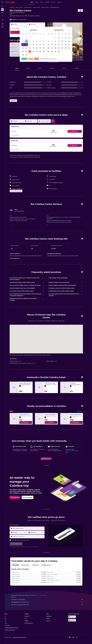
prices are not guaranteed (43, 595)
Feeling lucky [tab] (38, 565)
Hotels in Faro (52, 576)
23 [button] (23, 51)
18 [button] (30, 48)
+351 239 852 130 (16, 18)
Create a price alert (72, 451)
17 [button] (26, 48)
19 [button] (33, 48)
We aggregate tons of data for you (49, 602)
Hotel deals (14, 7)
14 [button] (40, 45)
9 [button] (23, 45)
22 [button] (44, 48)
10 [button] (26, 45)
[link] (28, 422)
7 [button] (40, 41)
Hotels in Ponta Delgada (54, 574)
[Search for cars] (2, 13)
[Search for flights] (2, 7)
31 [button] (26, 55)
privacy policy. (37, 547)
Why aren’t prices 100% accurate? (49, 605)
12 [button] (33, 45)
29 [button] (44, 51)
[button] (2, 2)
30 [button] (23, 55)
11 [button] (30, 45)
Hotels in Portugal (30, 7)
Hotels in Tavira (52, 582)
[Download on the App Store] (74, 620)
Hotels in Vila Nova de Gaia (55, 580)
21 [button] (40, 48)
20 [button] (37, 48)
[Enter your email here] (31, 536)
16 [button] (23, 48)
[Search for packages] (2, 16)
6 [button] (37, 41)
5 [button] (33, 41)
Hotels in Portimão (18, 580)
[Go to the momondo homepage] (10, 2)
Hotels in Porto (52, 572)
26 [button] (33, 51)
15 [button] (44, 45)
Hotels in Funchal (18, 574)
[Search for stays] (2, 10)
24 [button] (26, 51)
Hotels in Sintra (17, 582)
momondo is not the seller (49, 600)
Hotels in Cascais (53, 578)
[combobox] (31, 528)
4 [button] (30, 41)
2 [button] (23, 41)
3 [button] (26, 41)
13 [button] (37, 45)
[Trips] (2, 20)
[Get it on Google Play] (74, 617)
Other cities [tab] (18, 565)
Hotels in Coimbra (39, 7)
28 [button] (40, 51)
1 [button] (44, 38)
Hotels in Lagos (17, 578)
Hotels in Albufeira (18, 576)
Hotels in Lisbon (18, 572)
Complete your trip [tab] (48, 565)
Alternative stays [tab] (27, 565)
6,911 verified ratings (23, 20)
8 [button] (44, 41)
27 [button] (37, 51)
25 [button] (30, 51)
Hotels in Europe (21, 7)
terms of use (30, 547)
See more (82, 411)
